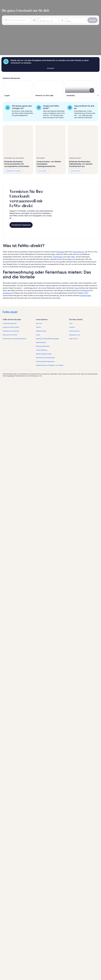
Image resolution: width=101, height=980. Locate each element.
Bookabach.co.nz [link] (75, 305)
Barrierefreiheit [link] (41, 313)
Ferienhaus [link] (60, 222)
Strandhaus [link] (7, 263)
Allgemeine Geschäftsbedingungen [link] (48, 309)
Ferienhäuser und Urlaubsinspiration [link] (15, 309)
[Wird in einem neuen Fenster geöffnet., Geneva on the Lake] (49, 64)
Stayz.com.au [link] (73, 309)
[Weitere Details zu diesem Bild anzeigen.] (92, 65)
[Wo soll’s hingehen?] (18, 19)
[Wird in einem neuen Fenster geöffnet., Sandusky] (80, 64)
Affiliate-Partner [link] (41, 301)
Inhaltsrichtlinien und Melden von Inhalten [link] (50, 336)
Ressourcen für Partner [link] (10, 305)
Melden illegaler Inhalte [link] (44, 324)
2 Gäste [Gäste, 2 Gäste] (67, 20)
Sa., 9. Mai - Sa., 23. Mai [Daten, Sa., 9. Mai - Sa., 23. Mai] (47, 20)
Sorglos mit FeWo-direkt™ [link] (11, 297)
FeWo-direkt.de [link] (74, 301)
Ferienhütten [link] (58, 227)
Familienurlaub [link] (86, 266)
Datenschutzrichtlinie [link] (43, 317)
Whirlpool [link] (86, 261)
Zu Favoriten (43, 145)
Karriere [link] (39, 297)
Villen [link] (73, 227)
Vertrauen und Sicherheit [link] (11, 301)
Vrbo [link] (71, 294)
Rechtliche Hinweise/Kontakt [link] (45, 328)
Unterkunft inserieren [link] (10, 294)
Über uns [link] (39, 294)
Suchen (91, 19)
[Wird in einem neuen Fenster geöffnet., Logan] (17, 64)
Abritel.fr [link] (72, 297)
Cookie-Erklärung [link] (42, 320)
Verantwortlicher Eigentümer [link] (45, 332)
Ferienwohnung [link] (78, 222)
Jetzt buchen (75, 145)
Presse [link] (38, 305)
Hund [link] (77, 258)
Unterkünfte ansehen (13, 145)
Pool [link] (48, 263)
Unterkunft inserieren (21, 197)
